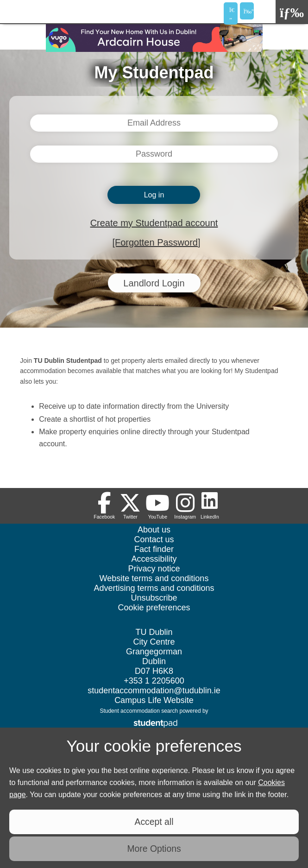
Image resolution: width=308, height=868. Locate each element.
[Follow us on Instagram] (185, 506)
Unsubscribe (154, 598)
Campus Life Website (154, 700)
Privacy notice (154, 569)
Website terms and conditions (154, 578)
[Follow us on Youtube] (157, 506)
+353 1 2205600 (154, 681)
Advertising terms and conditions (154, 588)
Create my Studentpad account (154, 223)
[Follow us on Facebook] (104, 506)
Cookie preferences (154, 608)
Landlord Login (154, 283)
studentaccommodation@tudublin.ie (154, 691)
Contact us (154, 539)
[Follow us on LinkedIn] (210, 506)
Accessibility (154, 559)
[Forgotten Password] (156, 242)
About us (154, 530)
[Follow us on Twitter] (130, 506)
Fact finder (154, 549)
